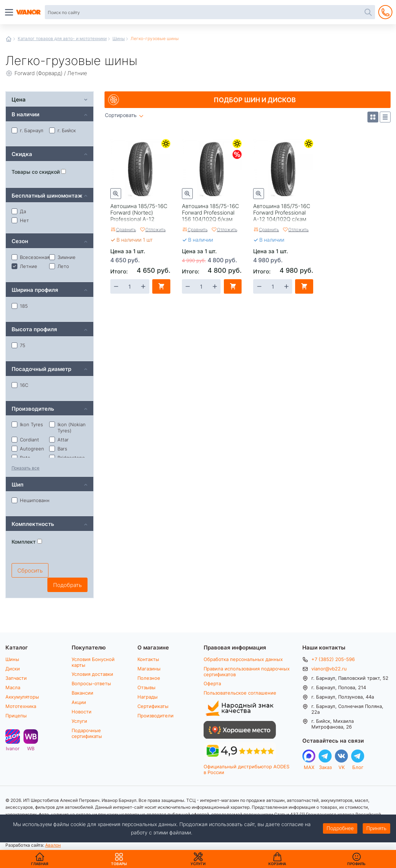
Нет (20, 220)
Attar (59, 440)
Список (385, 117)
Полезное (149, 678)
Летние (166, 144)
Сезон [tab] (20, 241)
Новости (82, 712)
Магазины (149, 669)
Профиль (356, 864)
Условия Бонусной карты (93, 662)
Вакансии (82, 693)
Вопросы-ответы (91, 683)
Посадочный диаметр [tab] (41, 369)
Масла (13, 687)
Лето (59, 266)
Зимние (62, 257)
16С (20, 385)
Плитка (373, 117)
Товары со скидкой (39, 172)
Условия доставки (92, 674)
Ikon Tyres (27, 424)
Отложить (156, 229)
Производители (156, 716)
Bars (58, 449)
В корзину (161, 286)
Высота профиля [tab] (34, 329)
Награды (148, 697)
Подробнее (340, 828)
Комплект (27, 542)
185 (20, 306)
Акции (79, 702)
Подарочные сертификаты (87, 733)
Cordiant (25, 440)
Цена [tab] (19, 99)
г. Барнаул (27, 130)
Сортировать (121, 115)
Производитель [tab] (33, 408)
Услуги (79, 721)
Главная (9, 39)
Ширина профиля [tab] (35, 290)
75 (18, 345)
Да (19, 211)
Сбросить (30, 570)
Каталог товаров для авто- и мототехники (62, 38)
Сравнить (126, 229)
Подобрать (67, 585)
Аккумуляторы (22, 697)
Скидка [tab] (22, 154)
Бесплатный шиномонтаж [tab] (47, 195)
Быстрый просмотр (116, 194)
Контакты (148, 659)
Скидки (237, 154)
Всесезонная (30, 257)
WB (31, 748)
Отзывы (146, 687)
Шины (119, 38)
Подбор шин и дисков (255, 100)
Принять (376, 828)
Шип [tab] (18, 484)
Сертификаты (153, 706)
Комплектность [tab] (33, 524)
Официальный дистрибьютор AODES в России (246, 769)
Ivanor (13, 748)
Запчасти (16, 678)
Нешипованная (30, 500)
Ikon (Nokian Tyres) (67, 427)
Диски (13, 669)
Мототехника (21, 706)
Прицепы (16, 716)
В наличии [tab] (25, 114)
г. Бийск (63, 130)
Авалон (53, 845)
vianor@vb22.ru (329, 669)
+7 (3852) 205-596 (333, 659)
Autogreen (28, 449)
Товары (119, 859)
